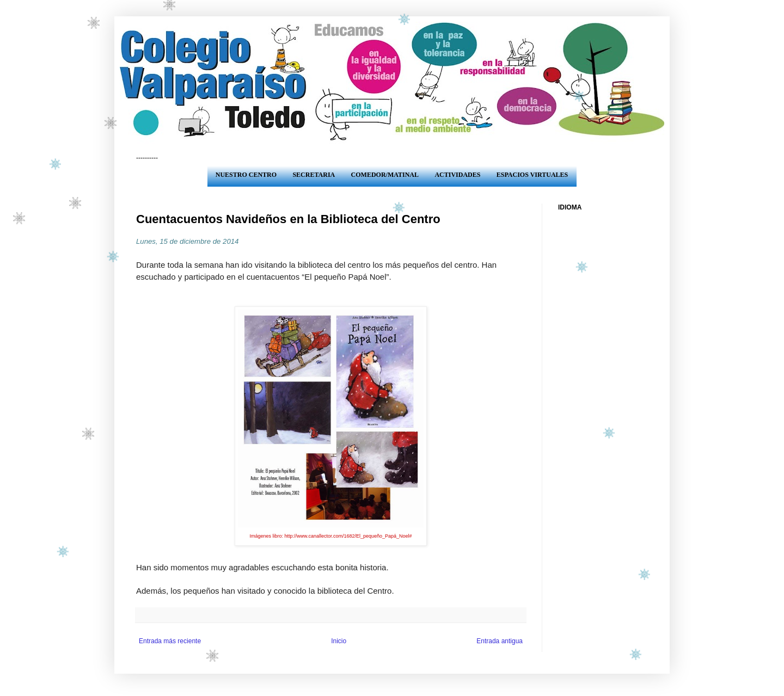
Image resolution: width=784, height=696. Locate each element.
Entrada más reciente (170, 641)
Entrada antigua (500, 641)
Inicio (339, 641)
